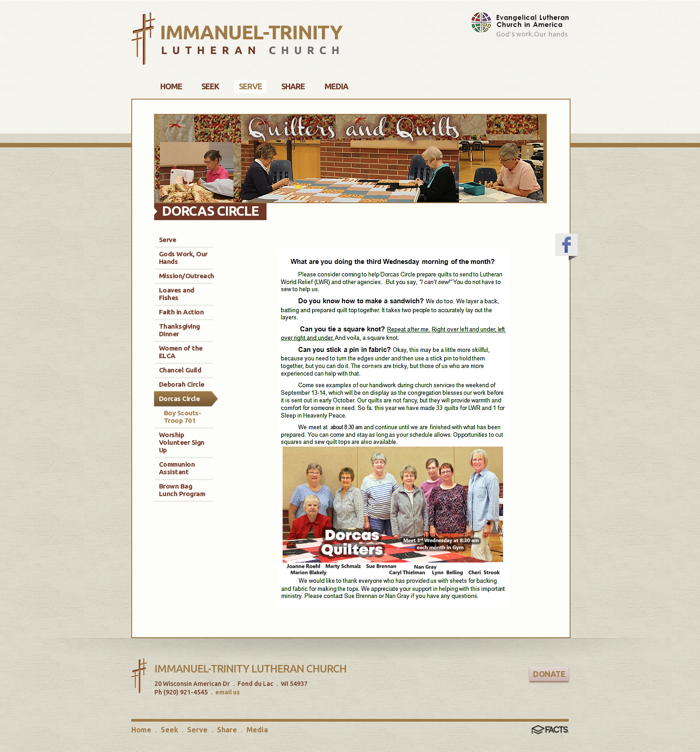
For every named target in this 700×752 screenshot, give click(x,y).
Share (227, 730)
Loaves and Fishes (177, 294)
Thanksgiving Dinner (179, 330)
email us (227, 692)
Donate (549, 674)
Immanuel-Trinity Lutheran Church (250, 669)
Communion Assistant (177, 468)
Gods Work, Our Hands (183, 258)
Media (257, 730)
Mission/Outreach (187, 276)
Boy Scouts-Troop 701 (183, 417)
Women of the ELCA (181, 352)
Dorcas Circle (179, 399)
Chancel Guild (180, 370)
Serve (168, 240)
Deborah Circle (182, 384)
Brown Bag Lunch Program (182, 490)
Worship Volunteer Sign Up (182, 442)
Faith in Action (181, 312)
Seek (169, 730)
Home (141, 730)
